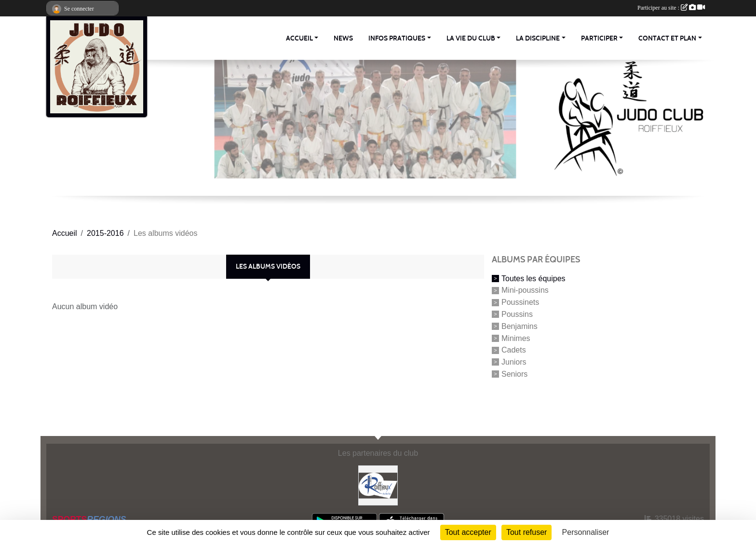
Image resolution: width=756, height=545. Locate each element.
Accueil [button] (299, 38)
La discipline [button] (538, 38)
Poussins (517, 314)
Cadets (514, 350)
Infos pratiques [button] (397, 38)
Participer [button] (599, 38)
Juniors (514, 362)
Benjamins (520, 326)
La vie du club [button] (471, 38)
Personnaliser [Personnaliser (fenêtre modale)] (586, 532)
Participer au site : (671, 8)
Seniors (514, 374)
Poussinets (520, 302)
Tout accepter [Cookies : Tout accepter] (468, 532)
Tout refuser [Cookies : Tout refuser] (526, 532)
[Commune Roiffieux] (378, 485)
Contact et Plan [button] (667, 38)
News (343, 38)
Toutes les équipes (533, 278)
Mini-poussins (525, 290)
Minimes (516, 338)
